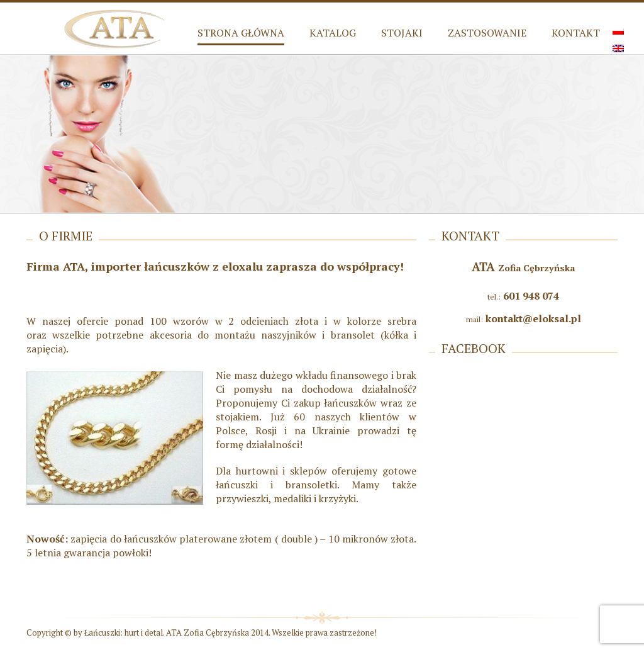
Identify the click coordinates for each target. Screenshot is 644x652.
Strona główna (241, 33)
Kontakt (576, 33)
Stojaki (402, 33)
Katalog (333, 33)
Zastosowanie (487, 33)
